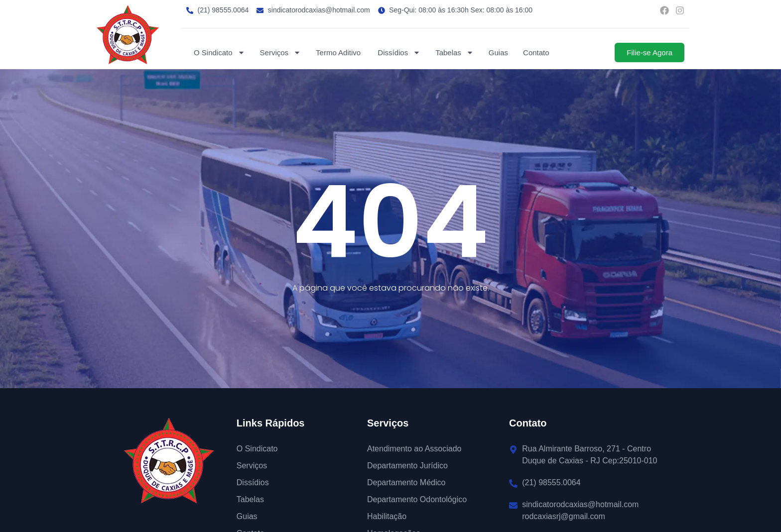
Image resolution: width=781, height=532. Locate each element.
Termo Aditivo (339, 53)
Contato (536, 53)
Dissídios (399, 53)
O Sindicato (219, 53)
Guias (498, 53)
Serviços (281, 53)
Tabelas (455, 53)
